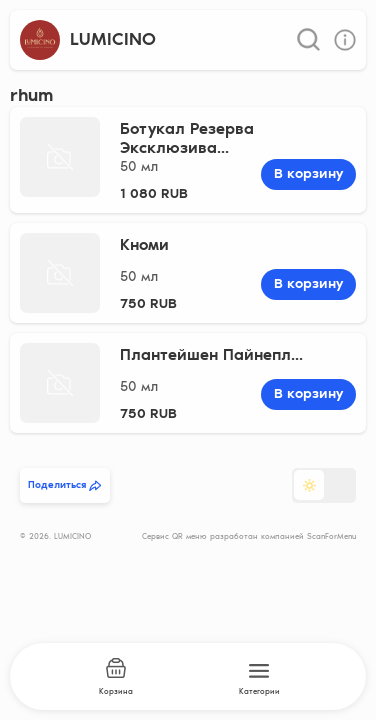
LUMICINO (113, 39)
